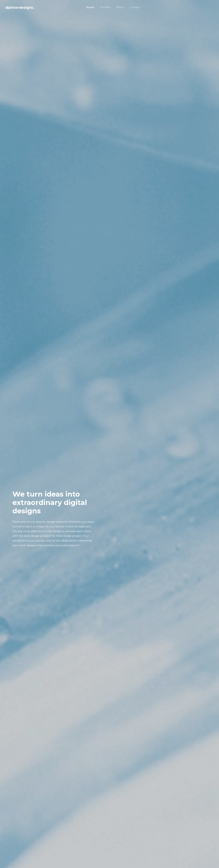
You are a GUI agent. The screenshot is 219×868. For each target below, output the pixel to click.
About (120, 7)
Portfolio (105, 7)
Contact (135, 7)
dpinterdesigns (20, 8)
